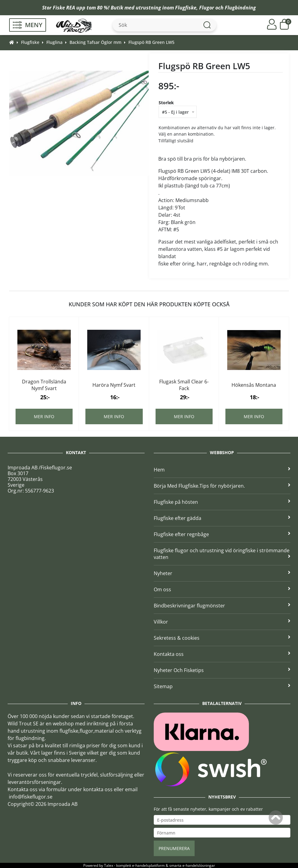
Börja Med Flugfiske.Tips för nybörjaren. (222, 486)
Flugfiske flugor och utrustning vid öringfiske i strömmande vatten (222, 554)
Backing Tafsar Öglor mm (95, 42)
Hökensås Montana (254, 385)
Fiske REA (64, 8)
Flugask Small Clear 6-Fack (184, 385)
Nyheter (222, 573)
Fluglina (54, 42)
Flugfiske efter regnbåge (222, 534)
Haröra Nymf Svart (114, 385)
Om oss (222, 589)
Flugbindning (240, 8)
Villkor (222, 622)
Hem (222, 470)
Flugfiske (186, 8)
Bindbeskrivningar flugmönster (222, 606)
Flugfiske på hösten (222, 502)
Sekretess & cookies (222, 638)
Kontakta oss (222, 654)
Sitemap (222, 686)
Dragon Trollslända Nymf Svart (44, 385)
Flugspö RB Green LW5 (151, 42)
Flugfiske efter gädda (222, 518)
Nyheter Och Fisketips (222, 670)
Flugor (207, 8)
